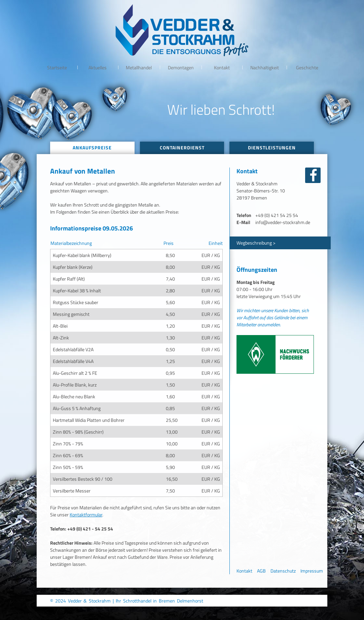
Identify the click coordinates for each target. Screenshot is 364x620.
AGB (261, 571)
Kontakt (222, 67)
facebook (313, 175)
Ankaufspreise (92, 148)
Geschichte (307, 67)
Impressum (312, 571)
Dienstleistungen (272, 148)
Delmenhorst (190, 601)
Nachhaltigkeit (265, 67)
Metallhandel (139, 67)
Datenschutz (283, 571)
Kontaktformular (86, 515)
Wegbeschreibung (254, 243)
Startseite (57, 67)
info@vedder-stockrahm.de (283, 222)
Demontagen (181, 67)
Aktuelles (98, 67)
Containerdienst (182, 148)
